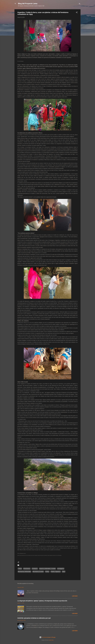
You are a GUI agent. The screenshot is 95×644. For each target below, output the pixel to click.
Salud (64, 572)
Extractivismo (27, 569)
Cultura (20, 569)
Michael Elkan (51, 640)
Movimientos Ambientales (24, 572)
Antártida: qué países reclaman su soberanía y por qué (34, 618)
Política (47, 572)
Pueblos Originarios (56, 572)
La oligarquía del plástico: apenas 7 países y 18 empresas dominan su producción (42, 601)
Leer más (75, 596)
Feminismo (35, 569)
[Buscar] (80, 4)
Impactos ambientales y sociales (47, 569)
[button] (77, 13)
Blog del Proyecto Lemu (28, 4)
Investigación (61, 569)
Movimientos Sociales (38, 572)
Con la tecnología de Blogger (48, 637)
